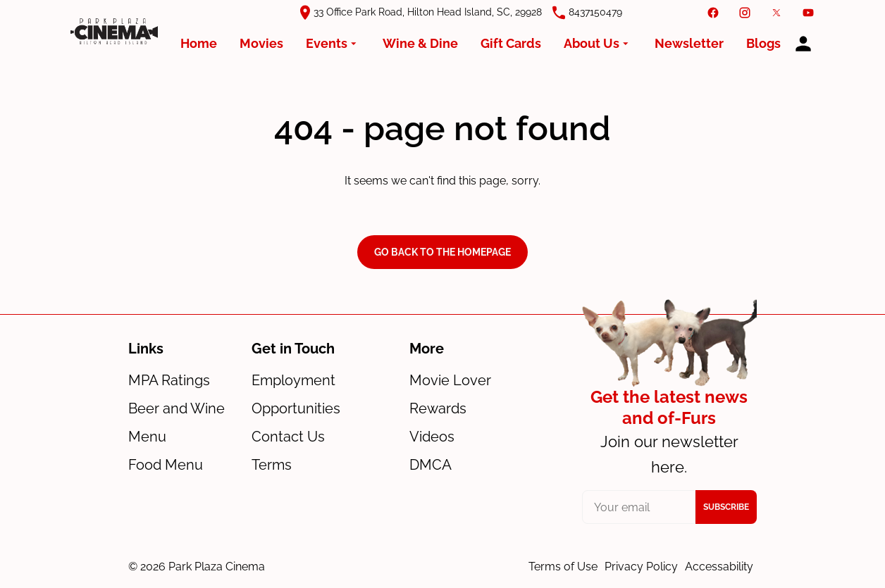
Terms (272, 465)
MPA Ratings (169, 380)
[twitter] (776, 13)
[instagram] (745, 13)
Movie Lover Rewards (450, 394)
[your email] (639, 507)
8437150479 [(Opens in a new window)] (595, 12)
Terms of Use (563, 567)
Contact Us (288, 437)
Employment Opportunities (296, 394)
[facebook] (713, 13)
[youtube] (808, 13)
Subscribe (726, 507)
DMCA (431, 465)
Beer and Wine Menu (177, 423)
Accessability (719, 567)
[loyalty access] (803, 44)
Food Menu (166, 465)
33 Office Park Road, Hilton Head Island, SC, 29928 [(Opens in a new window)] (428, 12)
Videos (432, 437)
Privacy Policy (641, 567)
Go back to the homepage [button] (442, 252)
